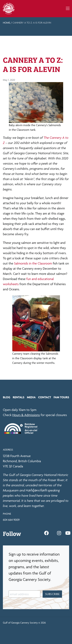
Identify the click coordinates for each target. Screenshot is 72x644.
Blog (7, 397)
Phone (7, 514)
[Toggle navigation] (68, 9)
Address (8, 450)
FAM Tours (61, 397)
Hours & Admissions (26, 415)
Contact (45, 397)
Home (6, 23)
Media (31, 397)
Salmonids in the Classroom (33, 263)
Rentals (19, 397)
